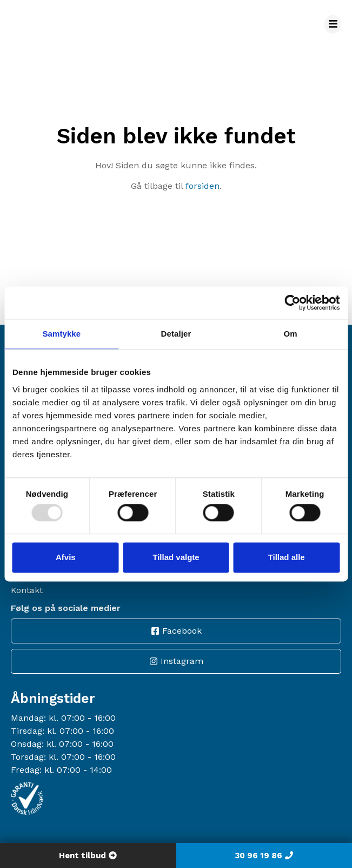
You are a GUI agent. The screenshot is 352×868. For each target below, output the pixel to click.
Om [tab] (291, 334)
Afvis (66, 557)
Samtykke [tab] (61, 334)
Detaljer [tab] (176, 334)
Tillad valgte (176, 557)
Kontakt (27, 590)
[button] (333, 24)
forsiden (202, 186)
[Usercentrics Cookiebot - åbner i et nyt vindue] (292, 303)
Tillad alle (287, 557)
